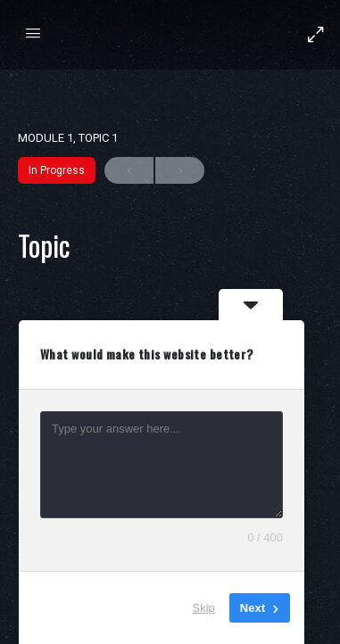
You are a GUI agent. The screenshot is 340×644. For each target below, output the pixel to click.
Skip (204, 608)
